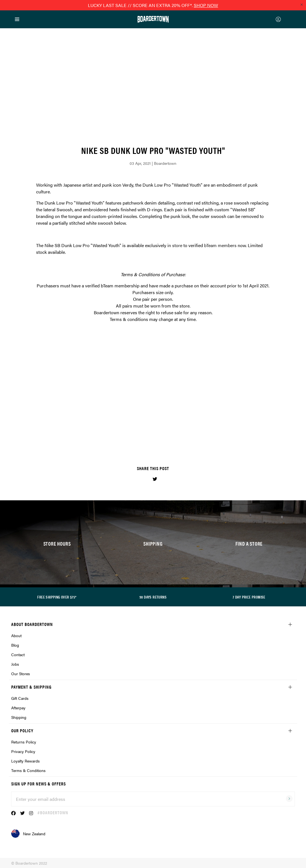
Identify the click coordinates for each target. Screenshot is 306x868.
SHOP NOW (206, 5)
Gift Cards (20, 698)
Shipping (19, 717)
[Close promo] (302, 4)
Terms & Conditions (28, 770)
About (16, 635)
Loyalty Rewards (25, 761)
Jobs (15, 664)
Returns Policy (24, 742)
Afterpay (18, 708)
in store (175, 245)
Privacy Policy (23, 751)
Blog (15, 645)
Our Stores (21, 674)
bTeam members (220, 245)
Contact (18, 654)
